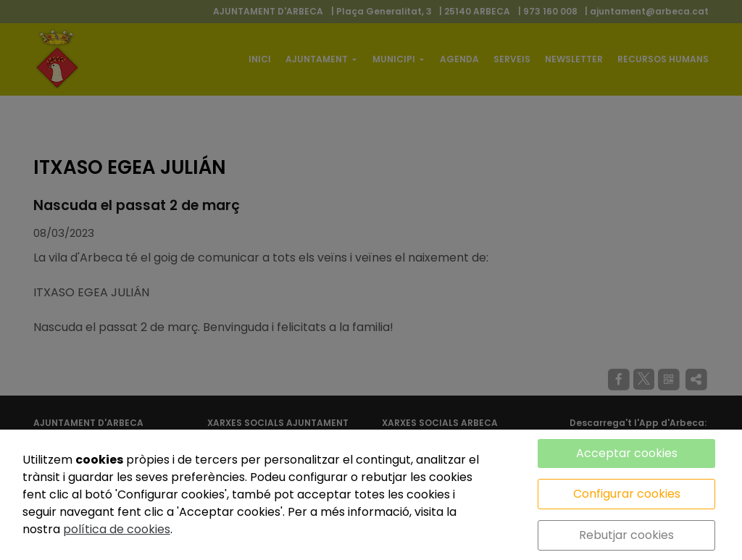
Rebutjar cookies (626, 535)
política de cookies (117, 529)
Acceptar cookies (627, 453)
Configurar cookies (627, 494)
